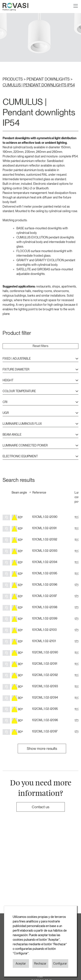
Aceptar (21, 963)
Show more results (42, 748)
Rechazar (40, 963)
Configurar (60, 963)
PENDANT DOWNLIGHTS (48, 79)
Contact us (40, 807)
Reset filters (40, 346)
